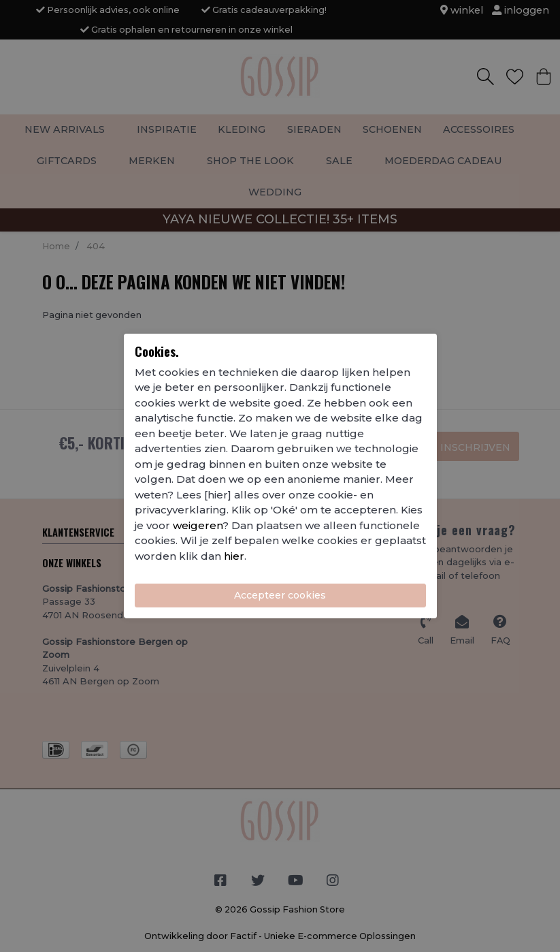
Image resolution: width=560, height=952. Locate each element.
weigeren (198, 525)
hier (234, 556)
